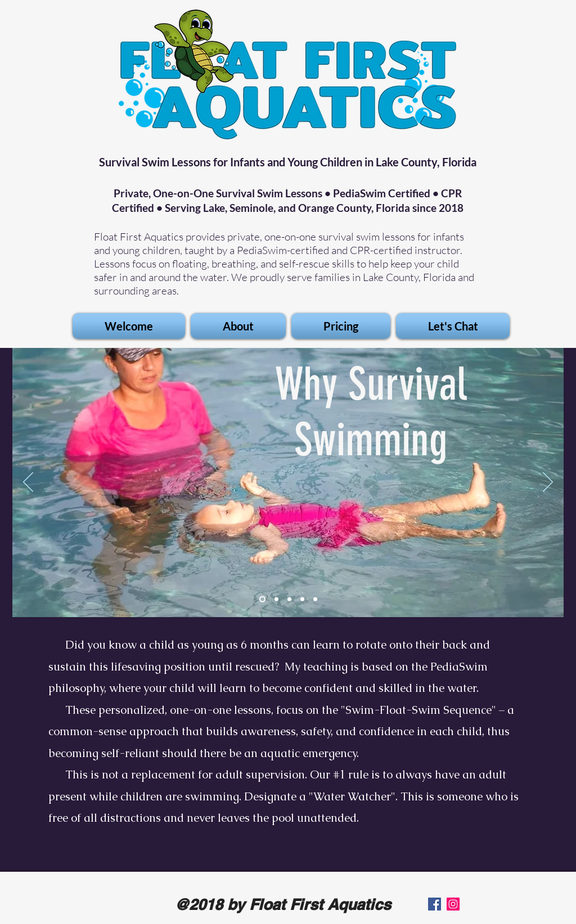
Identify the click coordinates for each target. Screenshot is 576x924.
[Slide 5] (289, 599)
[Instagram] (453, 904)
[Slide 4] (315, 599)
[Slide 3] (302, 599)
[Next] (548, 483)
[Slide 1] (262, 599)
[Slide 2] (276, 599)
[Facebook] (435, 904)
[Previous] (28, 483)
